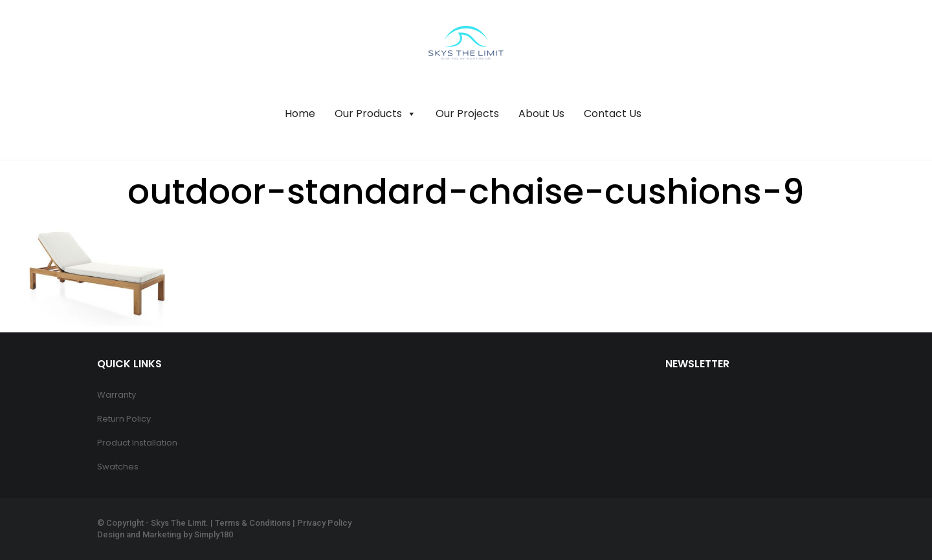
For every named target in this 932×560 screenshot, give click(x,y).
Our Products (375, 114)
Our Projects (467, 113)
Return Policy (124, 419)
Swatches (118, 467)
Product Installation (137, 443)
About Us (541, 113)
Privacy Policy (324, 523)
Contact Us (613, 113)
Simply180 (214, 534)
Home (300, 113)
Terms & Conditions (253, 523)
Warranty (116, 395)
